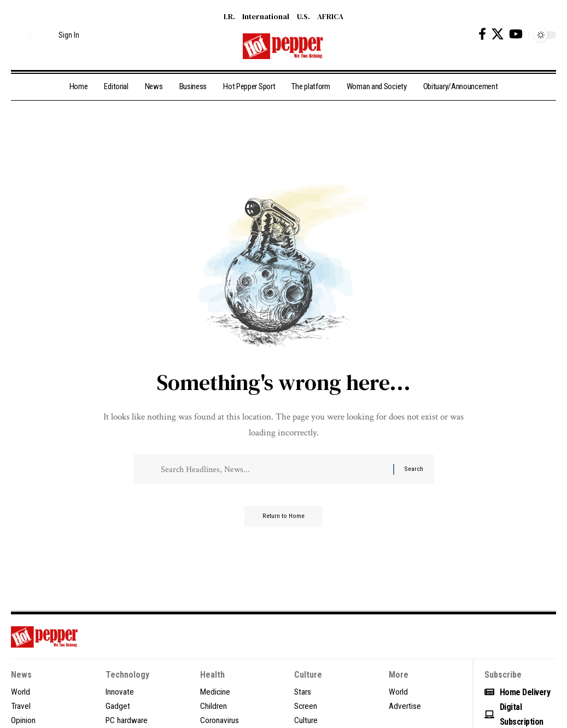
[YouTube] (516, 34)
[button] (19, 35)
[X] (498, 34)
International (266, 16)
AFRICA (330, 16)
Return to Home (283, 521)
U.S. (303, 16)
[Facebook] (482, 34)
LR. (229, 16)
